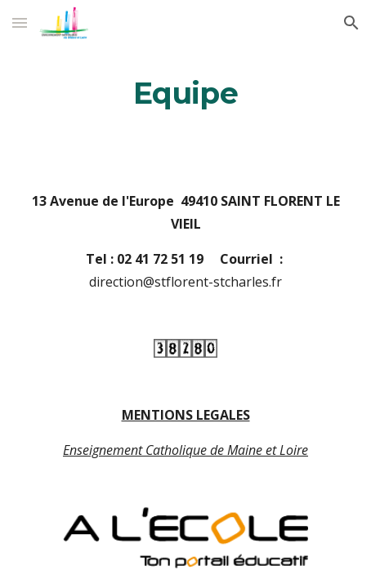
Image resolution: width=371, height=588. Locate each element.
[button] (20, 22)
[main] (186, 94)
